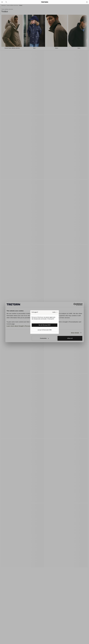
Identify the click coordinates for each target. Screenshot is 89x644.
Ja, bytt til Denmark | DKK (45, 330)
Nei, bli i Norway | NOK (45, 325)
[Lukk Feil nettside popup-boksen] (55, 312)
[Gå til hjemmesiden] (45, 2)
